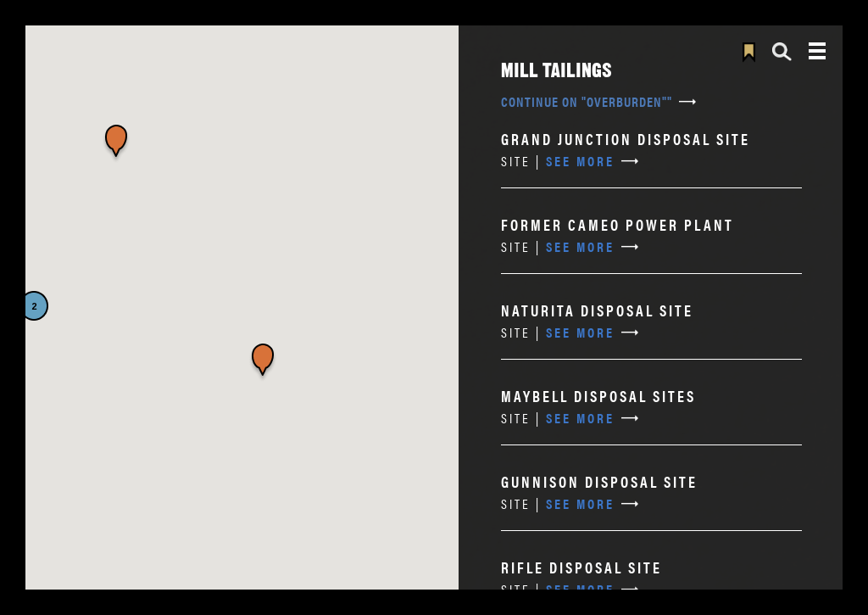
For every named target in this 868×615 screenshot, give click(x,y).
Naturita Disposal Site (597, 310)
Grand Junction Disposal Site (626, 139)
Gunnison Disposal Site (599, 481)
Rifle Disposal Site (581, 567)
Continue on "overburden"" (587, 101)
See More (558, 161)
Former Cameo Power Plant (618, 224)
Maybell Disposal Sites (598, 396)
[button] (263, 363)
